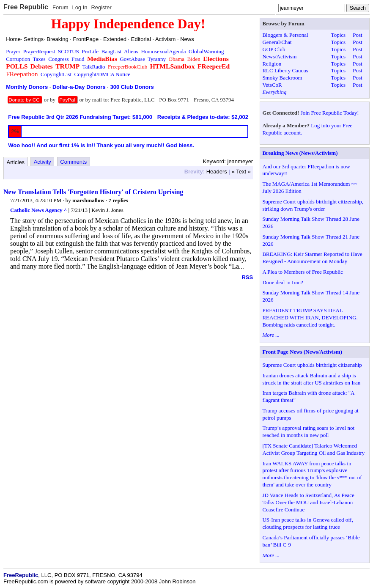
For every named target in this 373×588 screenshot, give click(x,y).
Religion (272, 64)
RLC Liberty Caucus (285, 70)
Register (101, 7)
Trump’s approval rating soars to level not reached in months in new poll (308, 431)
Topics (338, 35)
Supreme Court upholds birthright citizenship (312, 365)
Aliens (131, 51)
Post (357, 35)
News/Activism (279, 56)
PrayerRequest (39, 51)
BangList (112, 51)
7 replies (118, 200)
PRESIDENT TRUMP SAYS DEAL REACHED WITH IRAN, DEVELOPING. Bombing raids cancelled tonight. (310, 317)
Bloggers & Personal (285, 35)
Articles (16, 162)
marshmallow (88, 200)
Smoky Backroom (282, 78)
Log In (80, 7)
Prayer (13, 51)
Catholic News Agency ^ (38, 210)
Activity (43, 162)
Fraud (78, 59)
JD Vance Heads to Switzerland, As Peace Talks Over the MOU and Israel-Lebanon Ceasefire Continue (308, 502)
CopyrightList (56, 74)
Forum (60, 7)
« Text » (241, 172)
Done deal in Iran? (282, 282)
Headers (217, 172)
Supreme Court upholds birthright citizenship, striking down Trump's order (313, 205)
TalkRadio (94, 67)
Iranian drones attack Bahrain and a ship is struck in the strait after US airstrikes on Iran (311, 379)
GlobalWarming (206, 51)
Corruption (18, 59)
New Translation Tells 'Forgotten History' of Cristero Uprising (93, 192)
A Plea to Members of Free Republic (303, 272)
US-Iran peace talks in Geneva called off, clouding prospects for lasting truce (308, 523)
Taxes (39, 59)
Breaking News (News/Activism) (300, 153)
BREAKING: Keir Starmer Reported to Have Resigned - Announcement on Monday (312, 258)
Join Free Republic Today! (330, 113)
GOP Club (274, 49)
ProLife (90, 51)
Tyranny (157, 59)
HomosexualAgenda (163, 51)
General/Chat (277, 42)
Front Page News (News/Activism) (302, 352)
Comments (73, 162)
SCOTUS (69, 51)
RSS (247, 277)
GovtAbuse (132, 59)
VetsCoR (272, 85)
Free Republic (26, 7)
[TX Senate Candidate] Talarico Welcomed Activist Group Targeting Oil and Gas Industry (313, 449)
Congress (58, 59)
